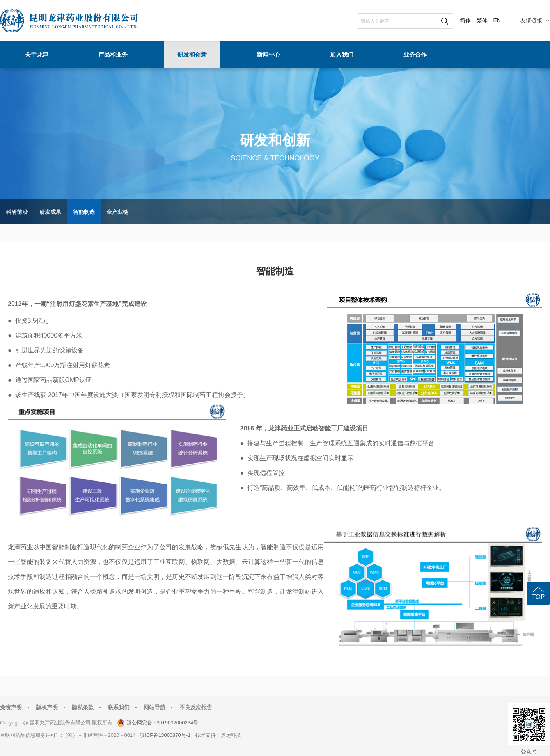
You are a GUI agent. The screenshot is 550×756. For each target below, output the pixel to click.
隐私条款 (83, 707)
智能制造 (84, 212)
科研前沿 (17, 212)
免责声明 (11, 707)
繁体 (482, 20)
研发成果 (50, 212)
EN (497, 20)
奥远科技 (231, 735)
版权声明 (47, 707)
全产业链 (117, 212)
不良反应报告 (196, 707)
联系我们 (119, 707)
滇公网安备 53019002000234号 (162, 723)
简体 (465, 20)
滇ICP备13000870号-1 (165, 735)
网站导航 (154, 707)
